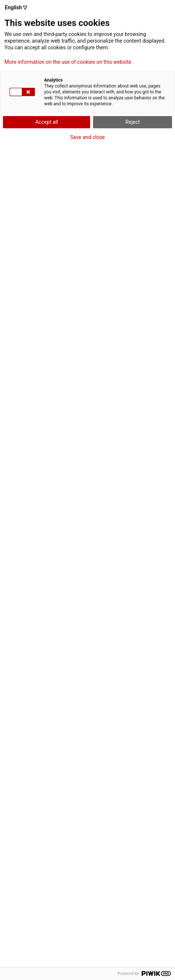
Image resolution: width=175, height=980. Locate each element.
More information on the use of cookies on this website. (69, 62)
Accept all (47, 122)
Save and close (87, 137)
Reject (133, 122)
